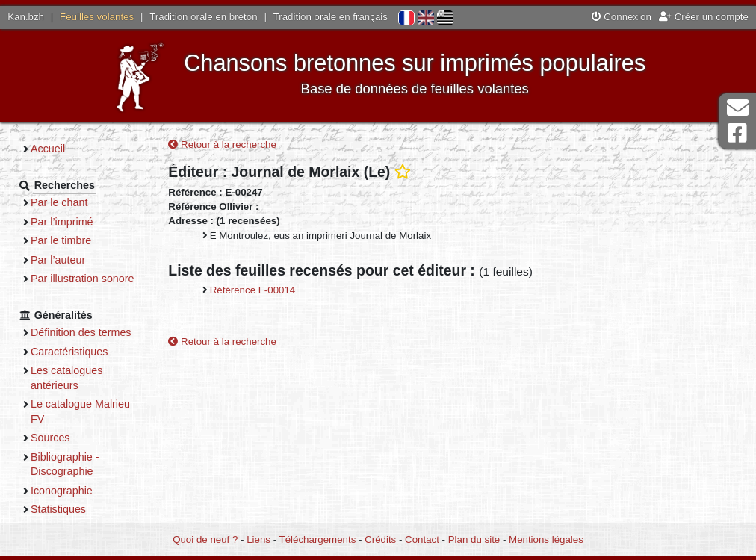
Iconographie (62, 491)
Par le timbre (61, 240)
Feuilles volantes (97, 17)
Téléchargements (318, 539)
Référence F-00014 (253, 290)
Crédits (380, 539)
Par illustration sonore (83, 279)
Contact (422, 539)
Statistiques (58, 509)
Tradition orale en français (331, 17)
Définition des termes (81, 332)
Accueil (48, 149)
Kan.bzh (26, 17)
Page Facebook (737, 133)
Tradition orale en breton (203, 17)
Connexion (622, 17)
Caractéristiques (69, 352)
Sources (50, 438)
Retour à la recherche (222, 144)
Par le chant (59, 202)
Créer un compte (704, 17)
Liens (258, 539)
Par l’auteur (58, 260)
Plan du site (474, 539)
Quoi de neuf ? (205, 539)
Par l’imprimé (62, 222)
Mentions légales (546, 539)
